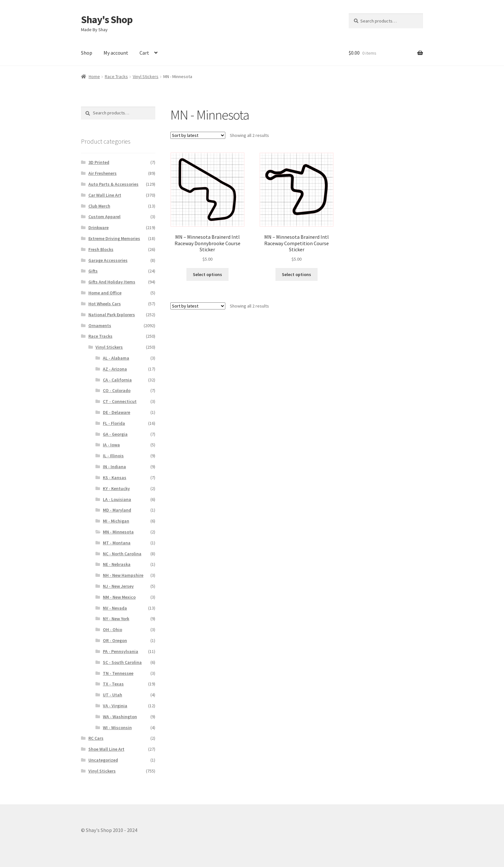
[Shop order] (198, 135)
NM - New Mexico (119, 597)
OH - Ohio (113, 630)
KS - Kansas (115, 478)
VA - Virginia (115, 706)
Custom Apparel (104, 217)
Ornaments (100, 326)
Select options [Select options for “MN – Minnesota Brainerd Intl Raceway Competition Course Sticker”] (297, 274)
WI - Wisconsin (117, 728)
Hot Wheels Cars (105, 304)
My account (116, 53)
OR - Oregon (115, 640)
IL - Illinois (113, 456)
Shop (87, 53)
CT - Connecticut (120, 401)
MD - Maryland (117, 510)
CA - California (117, 380)
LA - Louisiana (117, 499)
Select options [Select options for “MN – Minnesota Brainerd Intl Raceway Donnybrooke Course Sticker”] (207, 274)
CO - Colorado (117, 390)
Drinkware (99, 228)
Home (94, 76)
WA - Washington (120, 717)
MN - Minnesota (118, 532)
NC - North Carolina (122, 554)
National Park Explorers (112, 315)
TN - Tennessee (118, 673)
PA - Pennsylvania (121, 651)
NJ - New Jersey (118, 586)
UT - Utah (113, 695)
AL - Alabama (116, 358)
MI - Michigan (116, 521)
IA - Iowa (111, 445)
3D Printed (99, 162)
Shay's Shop (107, 20)
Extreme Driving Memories (114, 238)
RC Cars (96, 738)
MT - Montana (117, 543)
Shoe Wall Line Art (106, 749)
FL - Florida (114, 423)
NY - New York (116, 619)
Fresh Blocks (101, 249)
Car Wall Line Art (105, 195)
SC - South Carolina (122, 662)
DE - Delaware (117, 412)
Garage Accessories (108, 260)
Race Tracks (116, 76)
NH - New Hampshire (123, 575)
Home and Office (105, 293)
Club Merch (99, 206)
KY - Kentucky (116, 488)
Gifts (93, 271)
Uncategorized (103, 760)
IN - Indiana (114, 467)
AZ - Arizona (115, 369)
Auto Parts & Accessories (113, 184)
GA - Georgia (115, 434)
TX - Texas (113, 684)
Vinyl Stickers (146, 76)
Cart (144, 53)
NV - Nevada (115, 608)
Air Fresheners (103, 173)
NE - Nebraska (117, 564)
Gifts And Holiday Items (112, 282)
